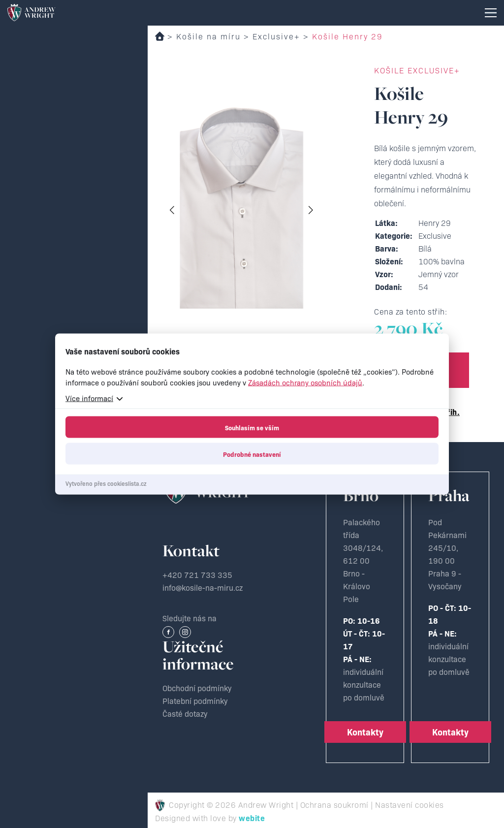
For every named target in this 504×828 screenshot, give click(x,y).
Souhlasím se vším (252, 427)
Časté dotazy (185, 713)
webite (252, 818)
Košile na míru (208, 36)
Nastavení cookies (409, 804)
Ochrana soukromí (334, 804)
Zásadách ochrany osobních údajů (305, 382)
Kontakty (365, 732)
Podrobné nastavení (252, 454)
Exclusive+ (276, 36)
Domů (160, 36)
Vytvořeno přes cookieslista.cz (106, 483)
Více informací (89, 398)
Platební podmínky (195, 701)
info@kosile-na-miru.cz (203, 587)
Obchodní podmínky (197, 688)
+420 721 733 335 (197, 574)
